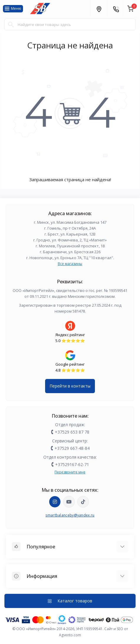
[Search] (11, 24)
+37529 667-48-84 (72, 448)
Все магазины (70, 264)
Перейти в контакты (70, 386)
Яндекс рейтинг (70, 335)
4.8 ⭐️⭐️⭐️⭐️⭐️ (70, 370)
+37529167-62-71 (72, 464)
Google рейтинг (70, 364)
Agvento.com (70, 635)
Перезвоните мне (70, 472)
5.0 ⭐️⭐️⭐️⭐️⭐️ (70, 341)
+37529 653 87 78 (72, 432)
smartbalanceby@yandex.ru (70, 515)
